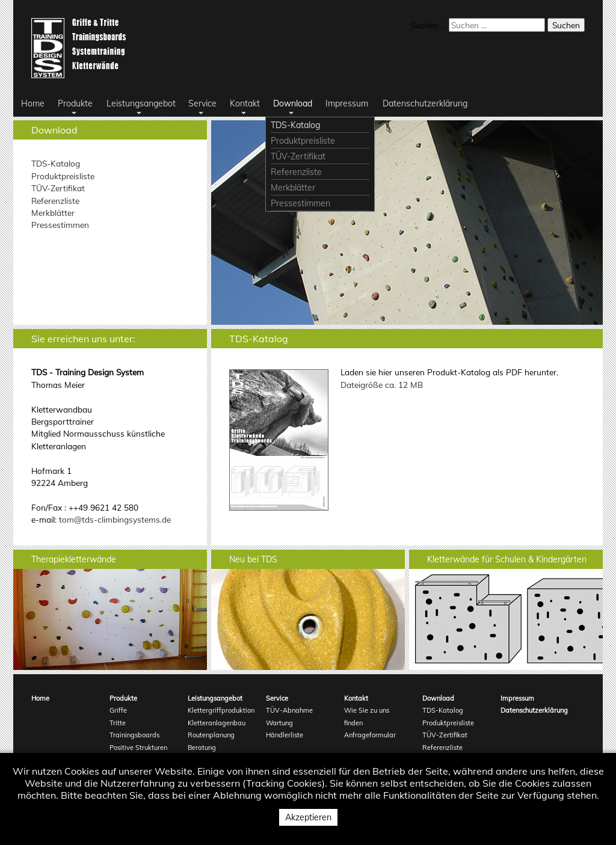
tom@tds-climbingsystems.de (115, 519)
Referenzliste (55, 201)
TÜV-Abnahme (289, 710)
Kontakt (356, 698)
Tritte (118, 723)
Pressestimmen (60, 225)
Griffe (118, 710)
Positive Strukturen (138, 748)
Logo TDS (81, 48)
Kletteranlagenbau (217, 723)
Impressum (517, 698)
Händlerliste (285, 735)
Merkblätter (53, 213)
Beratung (202, 748)
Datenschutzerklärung (532, 710)
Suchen (566, 25)
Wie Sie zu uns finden (367, 716)
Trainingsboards (134, 735)
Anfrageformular (370, 735)
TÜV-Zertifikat (58, 188)
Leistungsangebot (215, 698)
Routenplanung (211, 735)
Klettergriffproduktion (219, 710)
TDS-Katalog (56, 163)
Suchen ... (429, 25)
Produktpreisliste (63, 176)
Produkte (123, 698)
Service (277, 698)
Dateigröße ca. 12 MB (382, 385)
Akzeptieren (308, 817)
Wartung (279, 723)
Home (40, 698)
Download (438, 698)
